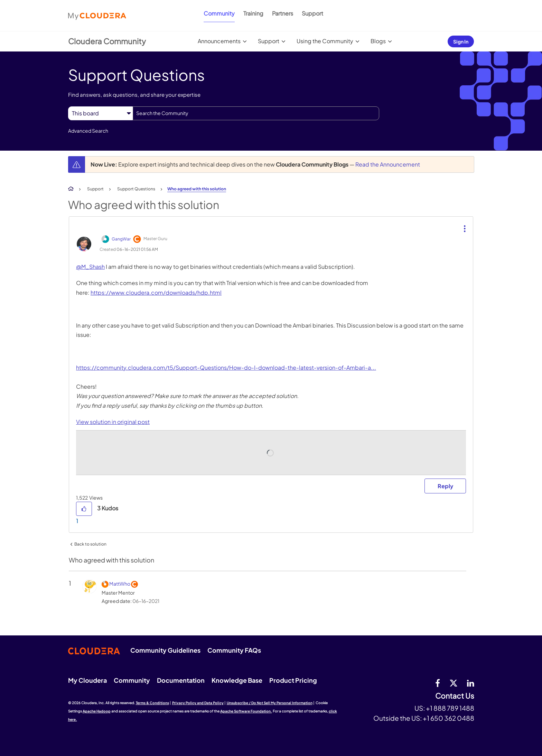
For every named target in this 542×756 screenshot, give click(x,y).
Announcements (219, 41)
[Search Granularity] (100, 113)
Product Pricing (293, 680)
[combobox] (256, 113)
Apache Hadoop (97, 711)
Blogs (378, 41)
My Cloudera (87, 680)
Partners (283, 13)
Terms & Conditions (152, 703)
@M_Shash (90, 267)
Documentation (181, 680)
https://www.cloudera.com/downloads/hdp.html (156, 292)
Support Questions (136, 189)
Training (253, 13)
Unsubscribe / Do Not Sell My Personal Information (270, 703)
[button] (464, 223)
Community (219, 13)
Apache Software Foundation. (246, 711)
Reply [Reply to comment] (445, 486)
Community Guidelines (165, 650)
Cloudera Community (107, 41)
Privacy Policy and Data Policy (198, 703)
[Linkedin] (471, 683)
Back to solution (90, 544)
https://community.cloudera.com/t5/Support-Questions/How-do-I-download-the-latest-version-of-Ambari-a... (226, 367)
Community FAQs (234, 650)
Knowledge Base (237, 680)
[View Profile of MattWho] (120, 584)
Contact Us (455, 696)
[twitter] (454, 683)
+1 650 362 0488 (448, 718)
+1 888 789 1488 (450, 708)
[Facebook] (438, 683)
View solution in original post (113, 422)
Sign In (461, 41)
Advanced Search (88, 131)
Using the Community (325, 41)
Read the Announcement (388, 164)
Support (312, 13)
